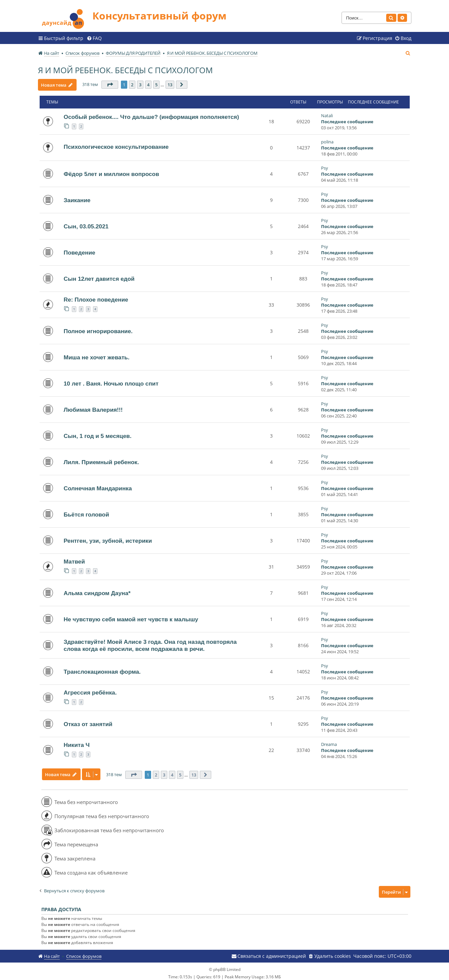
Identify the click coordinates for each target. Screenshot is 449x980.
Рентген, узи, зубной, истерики (108, 538)
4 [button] (150, 82)
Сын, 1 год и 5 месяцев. (98, 433)
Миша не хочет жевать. (97, 355)
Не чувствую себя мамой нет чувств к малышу (131, 617)
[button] (111, 82)
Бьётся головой (86, 512)
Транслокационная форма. (102, 669)
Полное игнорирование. (98, 328)
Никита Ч (77, 742)
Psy (325, 165)
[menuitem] (94, 35)
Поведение (80, 250)
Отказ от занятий (88, 721)
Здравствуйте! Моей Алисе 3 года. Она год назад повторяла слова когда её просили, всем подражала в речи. (150, 643)
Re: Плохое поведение (96, 297)
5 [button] (158, 82)
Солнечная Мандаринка (98, 486)
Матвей (74, 559)
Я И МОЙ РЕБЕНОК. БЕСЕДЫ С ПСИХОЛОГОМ (125, 67)
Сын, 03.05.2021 (86, 224)
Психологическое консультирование (116, 144)
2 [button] (134, 82)
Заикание (77, 197)
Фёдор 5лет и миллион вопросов (111, 171)
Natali (327, 113)
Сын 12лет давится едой (99, 276)
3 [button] (142, 82)
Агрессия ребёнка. (90, 690)
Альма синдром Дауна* (97, 590)
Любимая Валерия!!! (93, 407)
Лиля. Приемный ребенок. (101, 459)
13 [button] (172, 82)
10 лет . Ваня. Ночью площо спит (111, 381)
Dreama (329, 742)
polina (327, 139)
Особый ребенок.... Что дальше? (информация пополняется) (151, 114)
